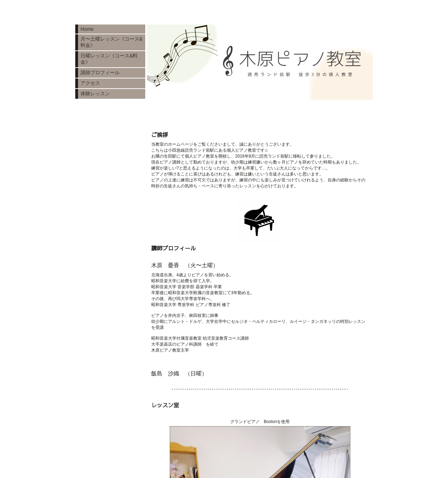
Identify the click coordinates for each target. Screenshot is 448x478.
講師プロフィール (100, 72)
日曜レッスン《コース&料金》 (109, 59)
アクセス (90, 83)
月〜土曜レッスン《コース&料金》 (111, 42)
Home (87, 29)
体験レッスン (95, 93)
